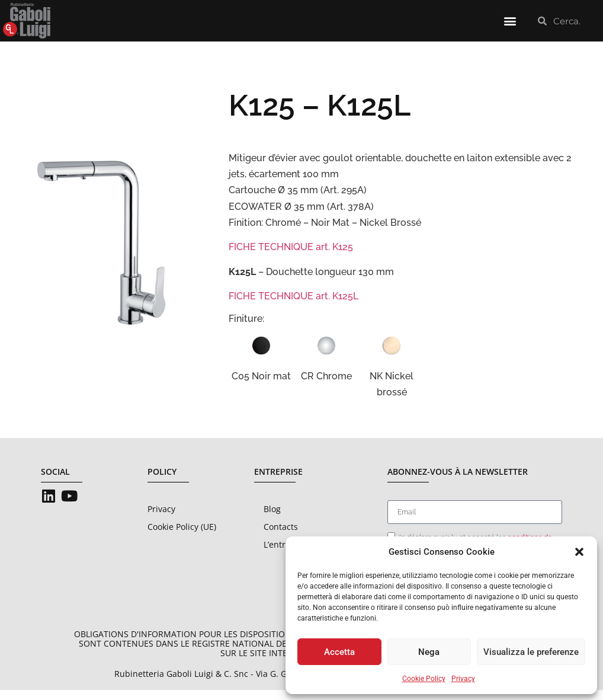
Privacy (463, 679)
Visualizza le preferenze (531, 652)
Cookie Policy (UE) (182, 537)
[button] (579, 552)
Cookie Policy (424, 679)
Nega (429, 652)
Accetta (339, 652)
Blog (272, 519)
